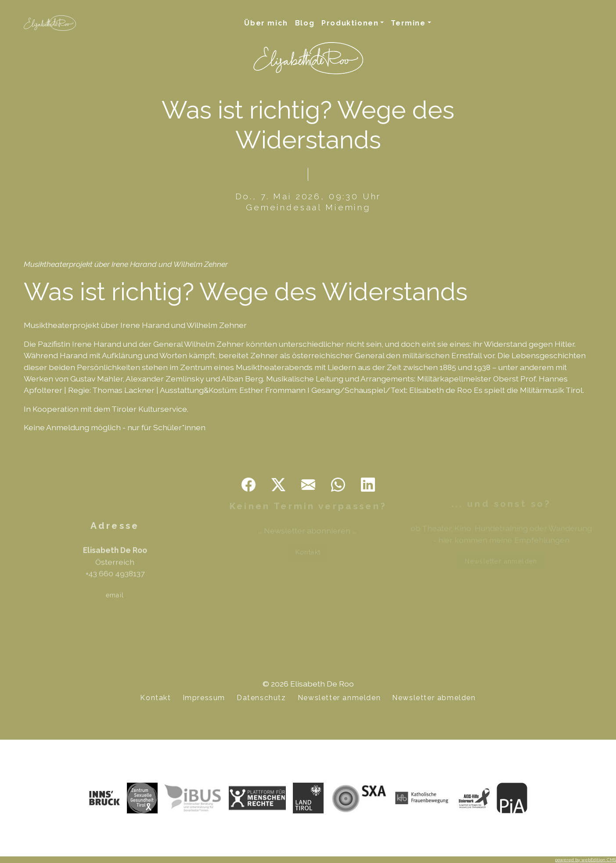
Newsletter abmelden (434, 698)
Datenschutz (261, 698)
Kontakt (308, 548)
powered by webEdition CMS (585, 860)
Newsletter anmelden (501, 558)
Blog (305, 23)
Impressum (204, 698)
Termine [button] (408, 23)
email (115, 583)
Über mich (266, 23)
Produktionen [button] (350, 23)
